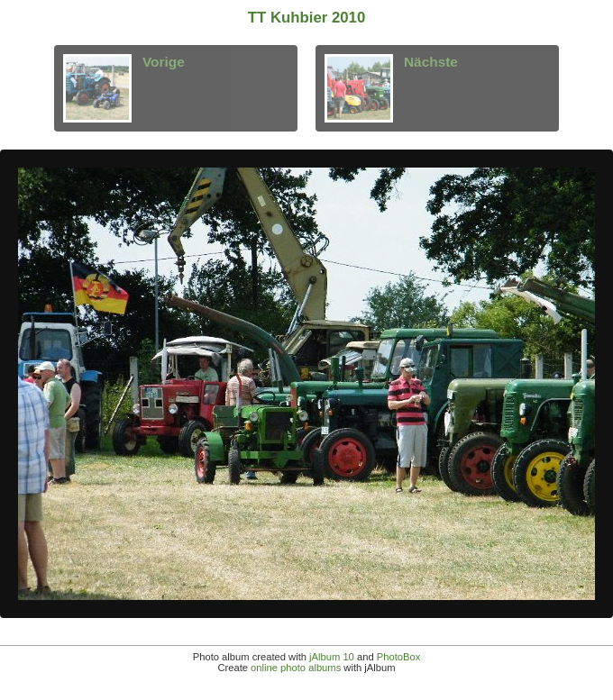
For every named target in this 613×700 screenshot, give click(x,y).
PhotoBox (399, 657)
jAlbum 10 (332, 657)
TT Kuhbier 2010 (307, 18)
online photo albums (296, 668)
